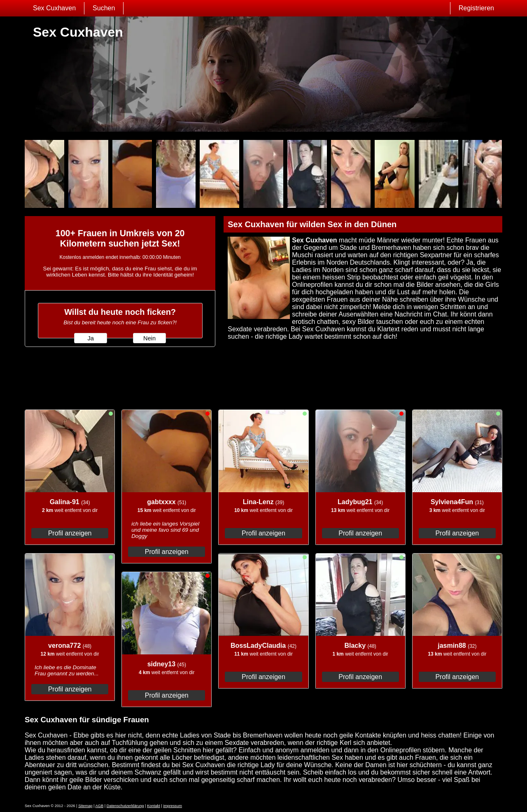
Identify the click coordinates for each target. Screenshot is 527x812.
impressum (173, 806)
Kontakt (154, 806)
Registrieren (476, 8)
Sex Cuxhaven (54, 8)
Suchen (104, 8)
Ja (90, 338)
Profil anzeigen (70, 533)
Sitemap (85, 806)
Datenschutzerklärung (125, 806)
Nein (149, 338)
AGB (99, 806)
